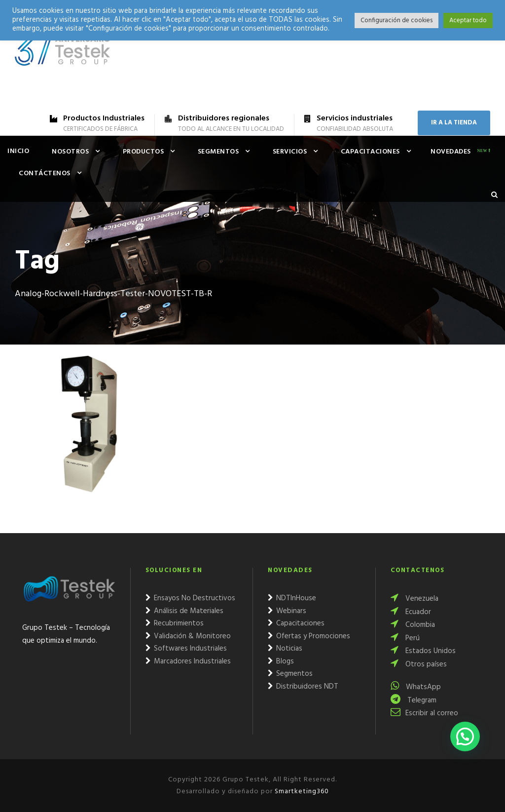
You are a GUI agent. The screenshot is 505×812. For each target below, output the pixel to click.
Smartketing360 (301, 792)
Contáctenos (45, 174)
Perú (405, 638)
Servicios (290, 152)
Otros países (419, 664)
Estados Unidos (423, 651)
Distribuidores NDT (303, 687)
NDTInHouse (292, 598)
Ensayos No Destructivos (190, 598)
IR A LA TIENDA (454, 123)
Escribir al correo (424, 713)
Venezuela (415, 599)
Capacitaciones (370, 152)
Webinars (287, 611)
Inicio (18, 151)
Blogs (281, 661)
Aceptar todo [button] (468, 20)
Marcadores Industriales (188, 661)
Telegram (414, 700)
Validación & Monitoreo (188, 636)
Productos (144, 152)
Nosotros (70, 152)
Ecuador (411, 612)
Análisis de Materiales (184, 611)
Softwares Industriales (186, 649)
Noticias (285, 649)
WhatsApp (416, 687)
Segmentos (218, 152)
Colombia (413, 625)
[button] (465, 736)
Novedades (451, 152)
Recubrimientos (175, 623)
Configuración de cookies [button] (397, 20)
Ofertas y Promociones (309, 636)
